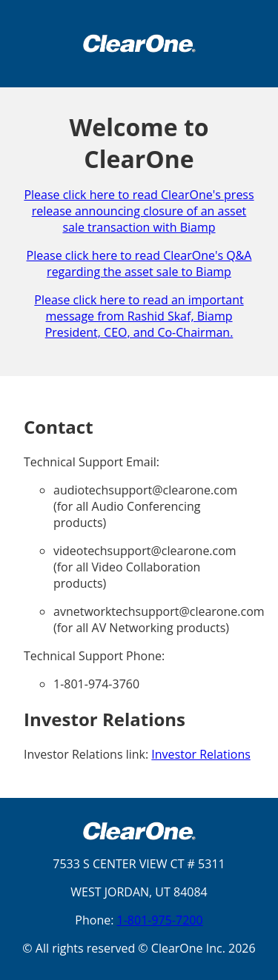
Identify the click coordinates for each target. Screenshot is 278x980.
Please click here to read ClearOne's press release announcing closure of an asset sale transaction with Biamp (139, 211)
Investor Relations (201, 754)
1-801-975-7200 (160, 920)
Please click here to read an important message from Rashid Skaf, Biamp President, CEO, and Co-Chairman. (139, 316)
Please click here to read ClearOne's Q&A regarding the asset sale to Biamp (139, 264)
